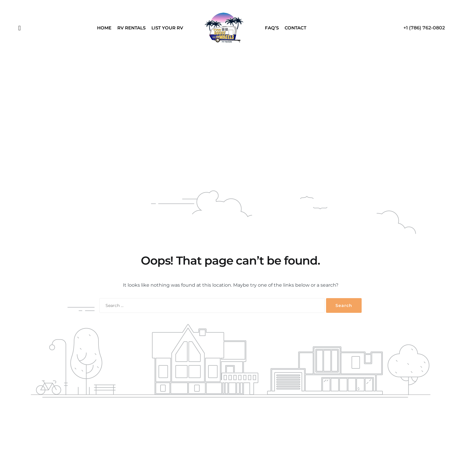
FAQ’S (272, 28)
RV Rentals (131, 28)
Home (104, 28)
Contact (295, 28)
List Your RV (167, 28)
